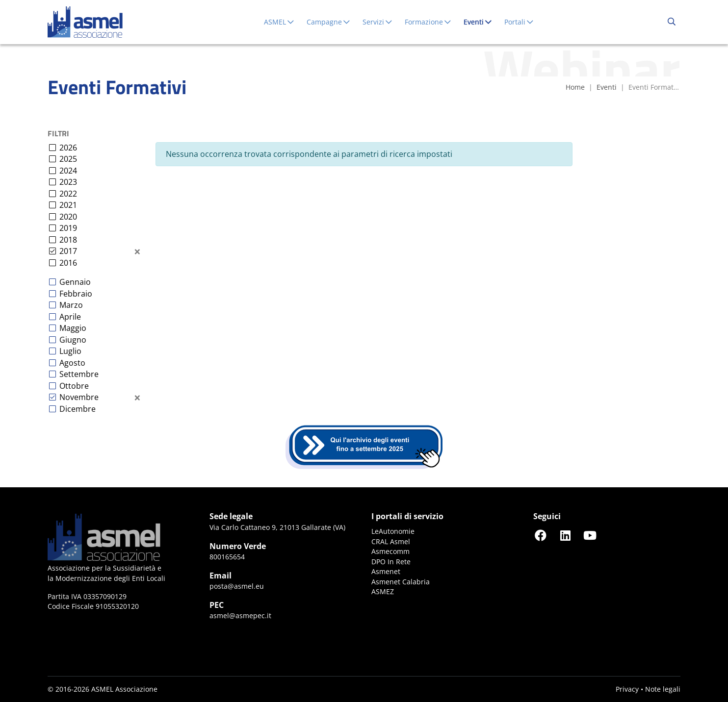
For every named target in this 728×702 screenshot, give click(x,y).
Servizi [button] (378, 22)
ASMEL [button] (279, 22)
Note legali (663, 689)
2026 (68, 148)
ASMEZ (383, 591)
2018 (68, 240)
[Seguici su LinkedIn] (565, 535)
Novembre (79, 397)
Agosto (72, 363)
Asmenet (386, 571)
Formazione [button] (428, 22)
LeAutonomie (393, 531)
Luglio (70, 351)
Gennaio (75, 282)
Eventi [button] (480, 22)
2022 (68, 194)
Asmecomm (390, 551)
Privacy (627, 689)
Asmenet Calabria (401, 582)
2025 (68, 159)
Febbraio (76, 294)
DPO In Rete (391, 562)
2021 (68, 205)
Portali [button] (519, 22)
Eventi (607, 87)
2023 (68, 182)
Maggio (73, 328)
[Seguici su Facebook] (541, 535)
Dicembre (78, 409)
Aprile (70, 317)
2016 (68, 263)
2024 (68, 171)
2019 (68, 228)
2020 (68, 217)
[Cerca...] (672, 22)
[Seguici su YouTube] (590, 535)
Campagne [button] (329, 22)
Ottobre (74, 386)
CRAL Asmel (391, 541)
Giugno (73, 340)
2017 (68, 251)
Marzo (71, 305)
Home (575, 87)
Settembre (79, 374)
